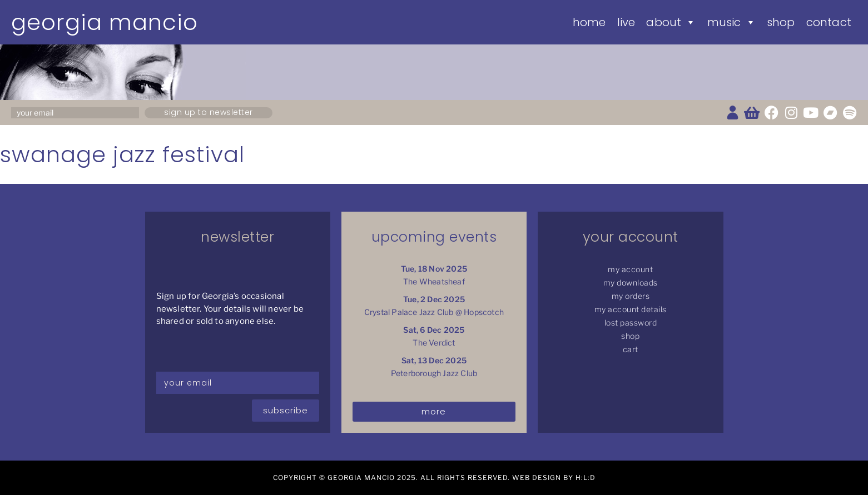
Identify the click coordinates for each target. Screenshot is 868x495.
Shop (781, 22)
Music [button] (731, 22)
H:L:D (586, 477)
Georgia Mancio (105, 22)
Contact (829, 22)
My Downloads (631, 282)
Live (626, 22)
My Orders (631, 296)
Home (589, 22)
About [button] (671, 22)
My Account (630, 269)
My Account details (631, 309)
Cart (631, 349)
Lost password (631, 322)
